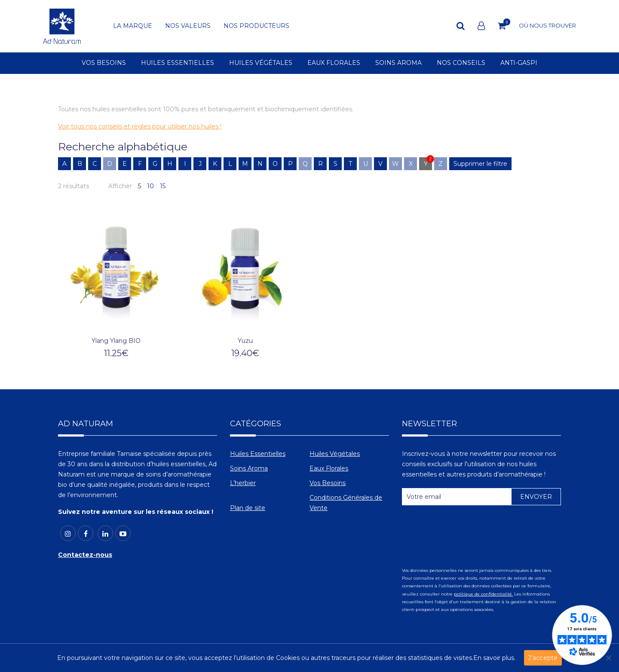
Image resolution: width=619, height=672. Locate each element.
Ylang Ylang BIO (116, 341)
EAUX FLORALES (334, 63)
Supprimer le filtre (480, 164)
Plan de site (248, 508)
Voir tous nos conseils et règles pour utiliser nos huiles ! (140, 126)
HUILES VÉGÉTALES (261, 63)
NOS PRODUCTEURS (256, 26)
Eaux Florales (329, 468)
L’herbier (243, 483)
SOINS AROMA (398, 63)
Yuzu (245, 341)
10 (150, 186)
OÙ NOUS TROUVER (547, 25)
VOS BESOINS (104, 63)
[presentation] (467, 533)
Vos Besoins (328, 483)
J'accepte (543, 658)
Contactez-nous (85, 555)
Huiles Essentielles (258, 454)
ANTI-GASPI (519, 63)
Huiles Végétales (335, 454)
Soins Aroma (249, 468)
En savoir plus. (494, 658)
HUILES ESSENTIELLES (178, 63)
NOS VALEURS (188, 26)
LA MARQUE (133, 26)
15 (163, 186)
